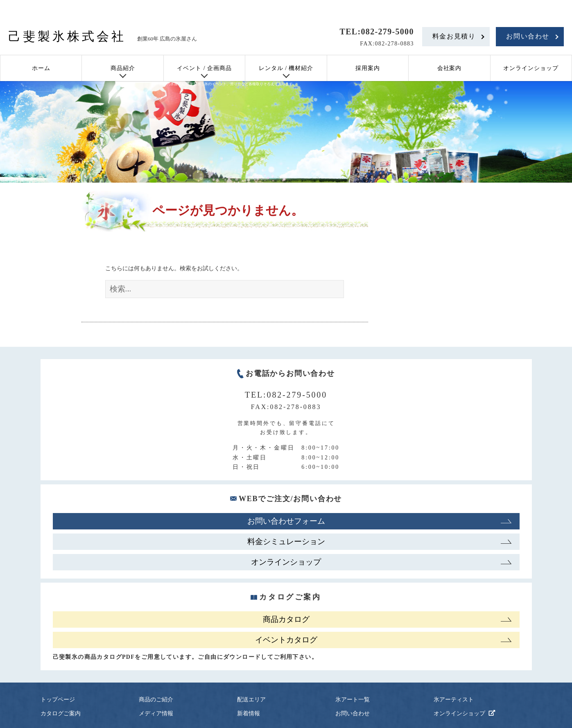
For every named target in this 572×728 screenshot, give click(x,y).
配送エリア (251, 700)
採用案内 (368, 68)
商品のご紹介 (156, 700)
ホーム (41, 68)
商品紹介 (123, 68)
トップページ (58, 700)
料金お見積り (454, 36)
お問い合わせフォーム (286, 521)
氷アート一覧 (353, 700)
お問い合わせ (528, 36)
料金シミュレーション (286, 541)
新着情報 (249, 713)
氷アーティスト (454, 700)
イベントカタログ (286, 640)
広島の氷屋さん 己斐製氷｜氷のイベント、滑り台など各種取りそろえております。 (228, 84)
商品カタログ (286, 619)
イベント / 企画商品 (204, 68)
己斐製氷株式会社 (67, 36)
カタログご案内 (61, 713)
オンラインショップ (531, 68)
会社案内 (450, 68)
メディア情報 (156, 713)
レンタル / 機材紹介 (286, 68)
